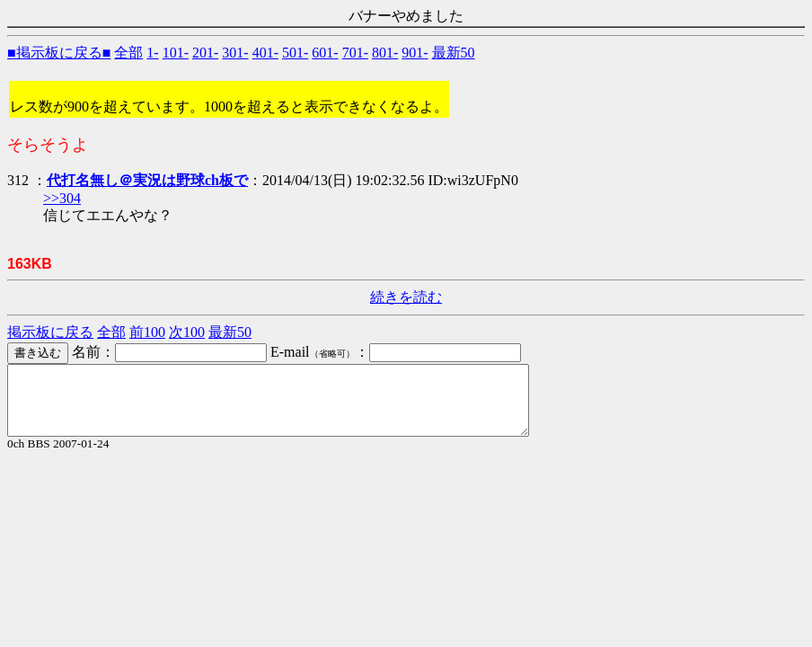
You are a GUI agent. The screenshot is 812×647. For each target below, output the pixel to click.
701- (355, 53)
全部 (128, 53)
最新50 (454, 53)
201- (205, 53)
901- (415, 53)
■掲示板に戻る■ (59, 53)
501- (295, 53)
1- (152, 53)
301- (235, 53)
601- (325, 53)
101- (176, 53)
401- (265, 53)
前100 (147, 332)
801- (385, 53)
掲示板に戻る (50, 332)
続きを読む (406, 297)
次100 (187, 332)
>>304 (62, 198)
